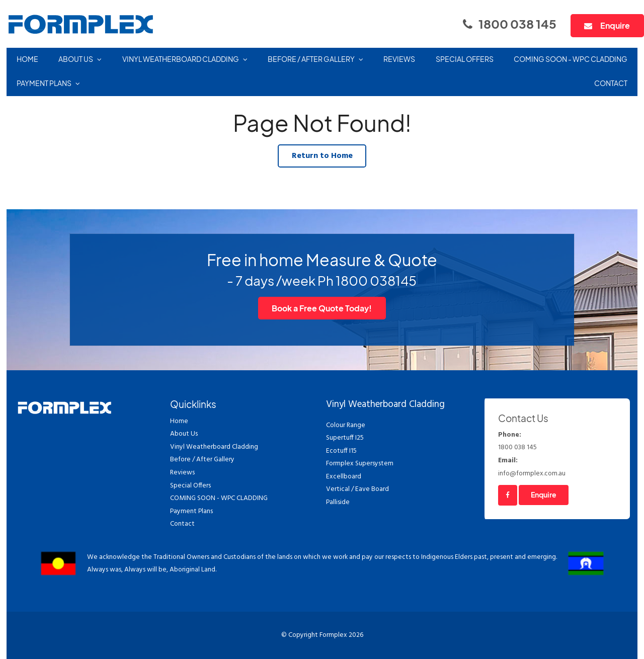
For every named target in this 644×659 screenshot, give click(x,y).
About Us (76, 59)
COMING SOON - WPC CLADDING (571, 59)
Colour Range (346, 425)
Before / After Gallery (311, 59)
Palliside (338, 502)
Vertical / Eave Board (357, 489)
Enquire (615, 25)
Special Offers (465, 59)
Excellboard (344, 477)
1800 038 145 (517, 24)
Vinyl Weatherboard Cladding (181, 59)
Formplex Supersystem (360, 464)
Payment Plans (44, 83)
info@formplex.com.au (557, 467)
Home (27, 59)
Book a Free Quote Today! (322, 308)
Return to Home (322, 156)
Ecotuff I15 (341, 451)
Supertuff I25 (345, 438)
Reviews (399, 59)
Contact (611, 83)
